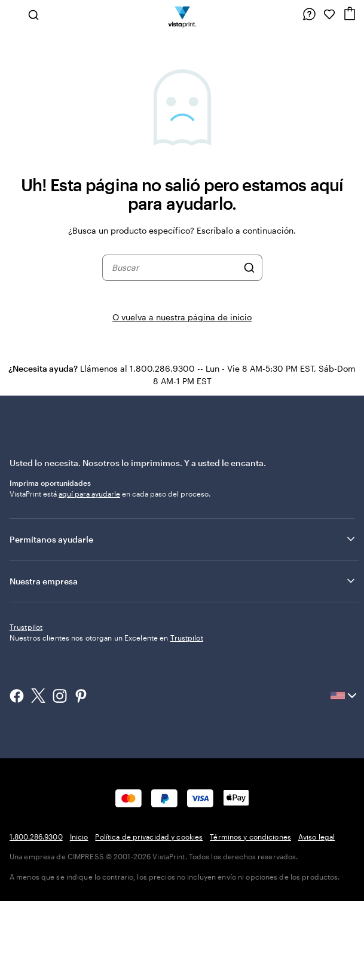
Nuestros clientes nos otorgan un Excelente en (106, 716)
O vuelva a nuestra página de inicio (182, 317)
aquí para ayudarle (89, 494)
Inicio (79, 915)
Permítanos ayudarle (183, 539)
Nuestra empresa (183, 581)
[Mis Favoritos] (329, 14)
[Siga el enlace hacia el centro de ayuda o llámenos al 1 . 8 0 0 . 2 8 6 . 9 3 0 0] (309, 14)
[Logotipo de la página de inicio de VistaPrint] (182, 14)
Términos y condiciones (250, 915)
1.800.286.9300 (36, 915)
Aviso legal (316, 915)
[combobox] (175, 268)
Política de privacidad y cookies (149, 915)
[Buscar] (249, 268)
